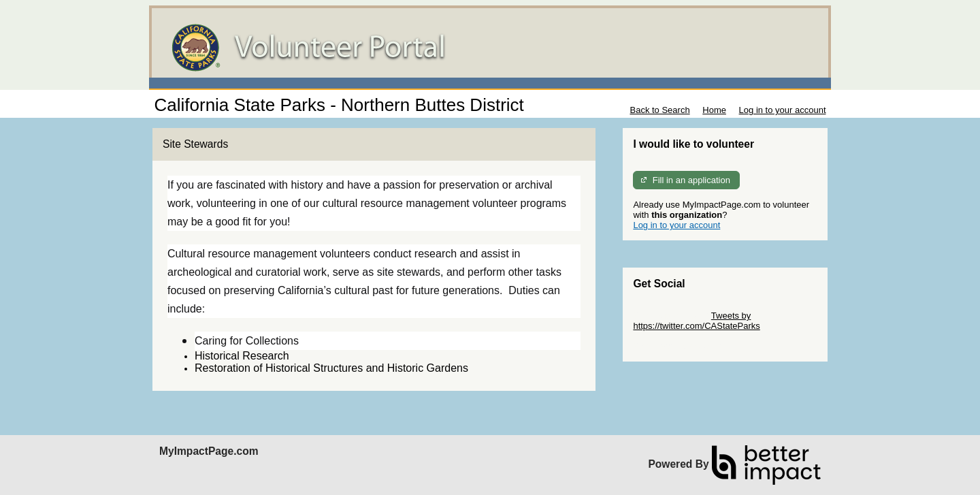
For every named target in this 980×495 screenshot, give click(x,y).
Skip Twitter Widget (671, 316)
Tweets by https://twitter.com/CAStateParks (696, 321)
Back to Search (659, 110)
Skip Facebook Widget (677, 346)
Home (714, 110)
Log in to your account (783, 110)
